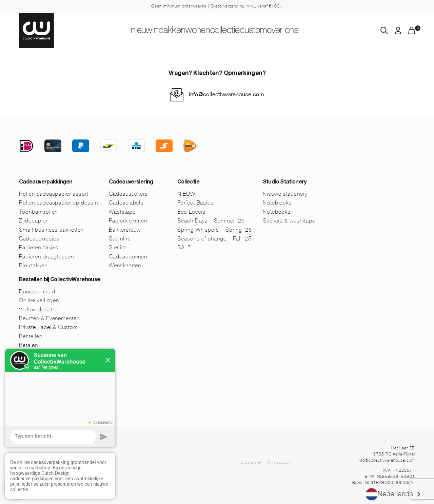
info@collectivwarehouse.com (226, 94)
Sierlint (117, 247)
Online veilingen (39, 300)
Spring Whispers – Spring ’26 (215, 230)
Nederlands (389, 494)
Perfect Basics (195, 203)
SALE (184, 247)
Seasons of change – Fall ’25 (214, 239)
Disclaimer (251, 462)
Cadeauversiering (131, 182)
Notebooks (277, 212)
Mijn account (279, 462)
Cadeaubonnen (128, 257)
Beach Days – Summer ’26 (211, 221)
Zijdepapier (33, 221)
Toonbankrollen (38, 212)
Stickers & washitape (289, 221)
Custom (271, 31)
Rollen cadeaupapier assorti (54, 194)
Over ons (312, 31)
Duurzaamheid (37, 292)
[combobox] (394, 494)
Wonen (192, 31)
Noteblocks (277, 203)
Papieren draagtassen (46, 257)
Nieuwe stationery (285, 194)
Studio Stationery (285, 182)
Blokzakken (33, 265)
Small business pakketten (51, 230)
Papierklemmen (128, 221)
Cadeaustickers (128, 194)
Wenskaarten (125, 265)
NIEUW (113, 31)
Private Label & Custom (48, 327)
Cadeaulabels (126, 203)
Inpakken (152, 31)
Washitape (122, 212)
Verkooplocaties (39, 309)
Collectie (231, 31)
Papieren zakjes (39, 247)
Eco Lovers (192, 212)
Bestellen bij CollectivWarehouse (60, 280)
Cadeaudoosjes (39, 239)
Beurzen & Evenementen (49, 318)
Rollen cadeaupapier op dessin (58, 203)
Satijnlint (120, 239)
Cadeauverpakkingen (46, 182)
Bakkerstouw (125, 230)
